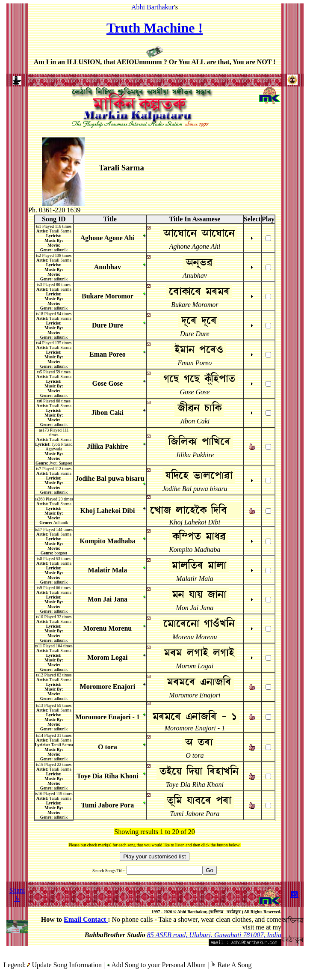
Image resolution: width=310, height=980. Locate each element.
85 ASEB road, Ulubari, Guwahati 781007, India (214, 935)
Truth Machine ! (155, 28)
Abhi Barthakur (153, 7)
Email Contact (86, 919)
